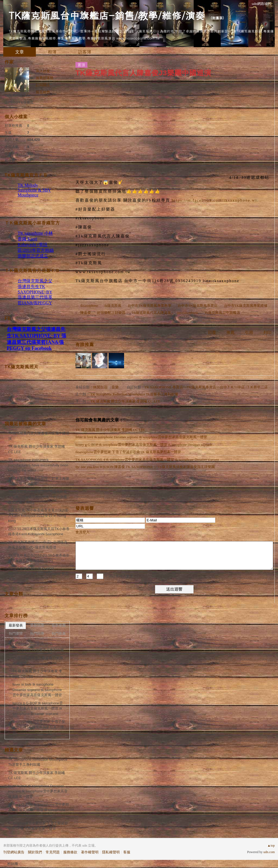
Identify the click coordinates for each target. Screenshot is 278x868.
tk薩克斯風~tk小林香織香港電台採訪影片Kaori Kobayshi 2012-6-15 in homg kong (38, 515)
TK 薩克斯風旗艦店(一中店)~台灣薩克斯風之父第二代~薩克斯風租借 (38, 545)
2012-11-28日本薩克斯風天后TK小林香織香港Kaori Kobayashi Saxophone (39, 532)
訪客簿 (85, 52)
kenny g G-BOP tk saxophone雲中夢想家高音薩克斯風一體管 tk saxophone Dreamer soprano (144, 445)
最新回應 (37, 625)
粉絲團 (13, 864)
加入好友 (43, 71)
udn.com (269, 852)
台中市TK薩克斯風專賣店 (198, 306)
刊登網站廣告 (14, 852)
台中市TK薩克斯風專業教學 (149, 306)
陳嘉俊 (86, 313)
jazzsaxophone (188, 313)
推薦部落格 (45, 78)
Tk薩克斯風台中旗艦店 (222, 313)
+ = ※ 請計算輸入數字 (104, 576)
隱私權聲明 (111, 852)
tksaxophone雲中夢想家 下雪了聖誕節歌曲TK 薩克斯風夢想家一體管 (128, 452)
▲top (271, 846)
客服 (127, 852)
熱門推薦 (59, 633)
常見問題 (53, 852)
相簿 (52, 52)
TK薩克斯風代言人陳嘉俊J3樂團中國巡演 (39, 436)
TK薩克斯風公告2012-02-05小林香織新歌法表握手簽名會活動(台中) (39, 558)
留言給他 (43, 92)
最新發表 (16, 625)
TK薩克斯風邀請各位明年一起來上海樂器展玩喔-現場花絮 (39, 481)
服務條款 (70, 852)
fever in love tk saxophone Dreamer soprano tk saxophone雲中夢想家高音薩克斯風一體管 (141, 437)
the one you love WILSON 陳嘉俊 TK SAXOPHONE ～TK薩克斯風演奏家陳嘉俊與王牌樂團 (145, 467)
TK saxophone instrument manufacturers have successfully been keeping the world (38, 465)
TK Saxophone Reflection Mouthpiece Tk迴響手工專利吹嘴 (134, 394)
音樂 (115, 387)
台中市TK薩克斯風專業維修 (246, 306)
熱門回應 (37, 633)
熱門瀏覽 (16, 633)
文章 (20, 52)
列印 (267, 333)
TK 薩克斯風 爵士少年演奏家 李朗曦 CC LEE (125, 401)
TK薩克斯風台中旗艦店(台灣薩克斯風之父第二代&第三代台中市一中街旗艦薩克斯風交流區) (38, 497)
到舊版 (217, 18)
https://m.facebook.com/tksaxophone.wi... (217, 200)
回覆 (212, 333)
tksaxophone (89, 306)
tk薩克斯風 (113, 306)
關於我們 (35, 852)
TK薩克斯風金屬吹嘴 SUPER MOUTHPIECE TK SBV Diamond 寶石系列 (38, 574)
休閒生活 (100, 387)
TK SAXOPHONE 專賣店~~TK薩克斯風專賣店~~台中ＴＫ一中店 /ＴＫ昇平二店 (206, 387)
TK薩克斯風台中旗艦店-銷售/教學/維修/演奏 (107, 15)
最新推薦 (59, 625)
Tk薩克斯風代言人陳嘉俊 (151, 313)
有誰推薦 (85, 345)
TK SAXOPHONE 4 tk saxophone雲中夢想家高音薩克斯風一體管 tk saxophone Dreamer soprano (147, 459)
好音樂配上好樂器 (111, 313)
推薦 (230, 333)
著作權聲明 (90, 852)
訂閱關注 (43, 85)
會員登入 (83, 532)
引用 (249, 333)
